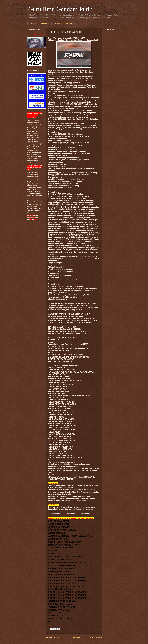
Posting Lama (96, 637)
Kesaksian (45, 23)
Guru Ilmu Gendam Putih (60, 9)
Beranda (76, 637)
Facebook (58, 23)
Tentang (33, 23)
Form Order (71, 23)
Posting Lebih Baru (54, 637)
